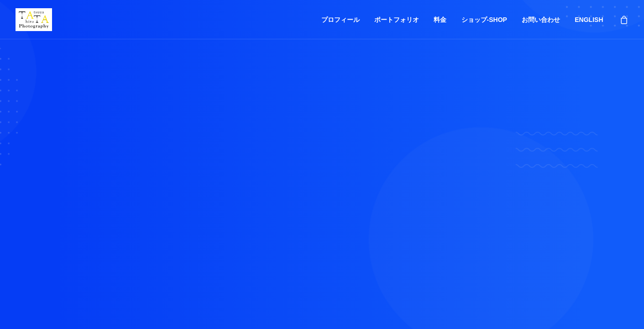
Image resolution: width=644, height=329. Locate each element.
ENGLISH (589, 20)
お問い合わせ (541, 20)
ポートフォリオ (397, 20)
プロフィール (340, 20)
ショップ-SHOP (484, 20)
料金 (440, 20)
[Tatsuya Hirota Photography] (34, 20)
